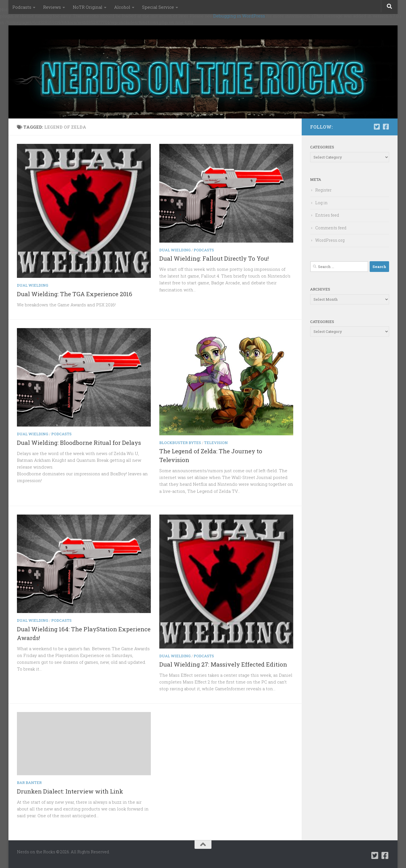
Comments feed (331, 228)
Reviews (52, 7)
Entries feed (327, 215)
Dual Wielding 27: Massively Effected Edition (223, 664)
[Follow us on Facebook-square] (386, 127)
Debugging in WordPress (239, 16)
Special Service (158, 7)
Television (216, 443)
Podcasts (22, 7)
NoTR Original (88, 7)
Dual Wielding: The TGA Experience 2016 (75, 294)
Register (323, 190)
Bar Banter (29, 783)
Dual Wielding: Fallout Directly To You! (214, 258)
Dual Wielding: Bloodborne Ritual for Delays (79, 443)
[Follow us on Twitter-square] (377, 127)
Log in (321, 203)
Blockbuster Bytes (180, 443)
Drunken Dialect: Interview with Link (70, 791)
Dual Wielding (33, 285)
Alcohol (122, 7)
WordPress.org (330, 240)
